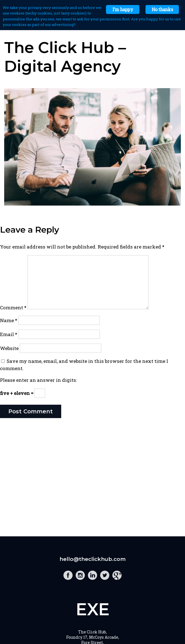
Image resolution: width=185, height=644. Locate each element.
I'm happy (123, 9)
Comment (13, 307)
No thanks (162, 9)
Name (9, 320)
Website (9, 348)
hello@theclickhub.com (93, 559)
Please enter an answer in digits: (38, 380)
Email (9, 334)
